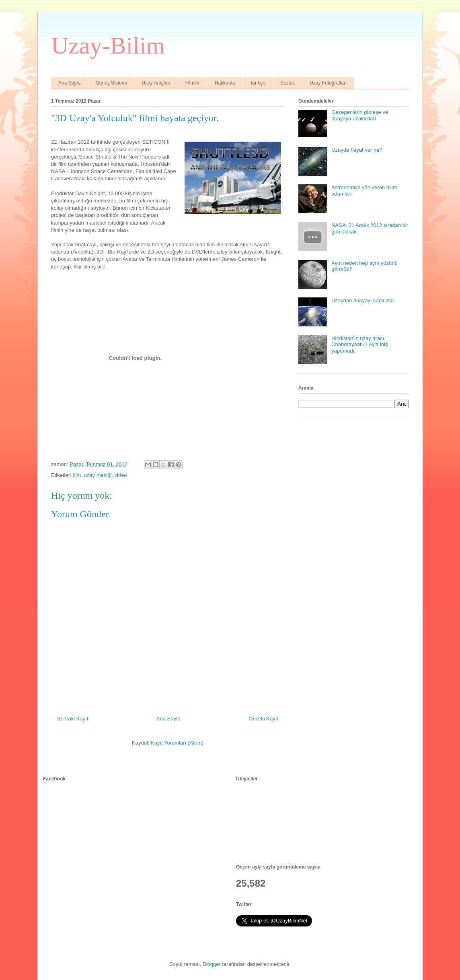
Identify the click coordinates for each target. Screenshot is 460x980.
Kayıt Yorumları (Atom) (177, 743)
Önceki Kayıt (263, 719)
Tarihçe (258, 83)
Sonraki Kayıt (73, 719)
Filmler (193, 83)
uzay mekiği (98, 475)
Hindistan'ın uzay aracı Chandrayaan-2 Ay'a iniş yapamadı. (359, 345)
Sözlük (287, 83)
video (121, 475)
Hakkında (225, 83)
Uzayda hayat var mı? (357, 150)
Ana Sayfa (69, 83)
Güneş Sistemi (111, 83)
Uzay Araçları (156, 83)
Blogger (212, 964)
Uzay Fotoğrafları (328, 83)
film (77, 475)
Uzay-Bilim (108, 45)
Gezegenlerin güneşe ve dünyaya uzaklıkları (360, 115)
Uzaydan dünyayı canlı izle (362, 300)
